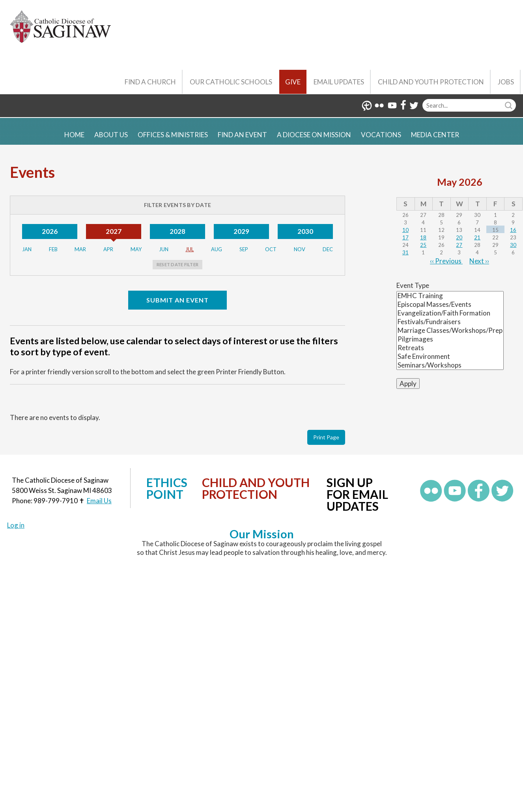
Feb (53, 249)
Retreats (450, 348)
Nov (300, 249)
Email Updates (339, 82)
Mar (80, 249)
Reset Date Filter (177, 264)
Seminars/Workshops (450, 365)
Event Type (413, 285)
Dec (328, 249)
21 (477, 237)
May (136, 249)
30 (513, 245)
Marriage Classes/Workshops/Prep (450, 330)
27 (459, 245)
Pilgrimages (450, 339)
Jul (190, 249)
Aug (217, 249)
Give (293, 82)
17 (405, 237)
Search (510, 105)
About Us (111, 135)
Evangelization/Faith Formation (450, 313)
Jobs (506, 82)
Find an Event (242, 135)
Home (74, 135)
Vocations (381, 135)
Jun (164, 249)
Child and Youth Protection (431, 82)
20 (459, 237)
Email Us (99, 501)
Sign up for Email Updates (357, 494)
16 (513, 230)
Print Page (326, 437)
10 (405, 230)
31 (405, 252)
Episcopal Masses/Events (450, 304)
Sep (244, 249)
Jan (27, 249)
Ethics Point (167, 488)
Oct (271, 249)
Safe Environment (450, 357)
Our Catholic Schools (231, 82)
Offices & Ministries (173, 135)
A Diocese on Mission (314, 135)
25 (423, 245)
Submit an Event (177, 300)
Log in (16, 525)
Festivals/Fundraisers (450, 322)
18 (423, 237)
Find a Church (150, 82)
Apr (108, 249)
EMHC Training (450, 296)
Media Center (435, 135)
